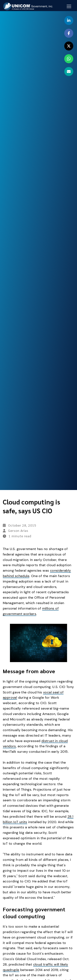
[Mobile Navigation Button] (69, 6)
